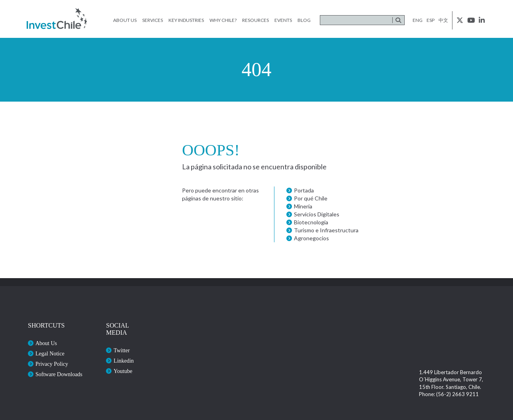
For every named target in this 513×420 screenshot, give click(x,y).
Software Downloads (59, 374)
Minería (303, 206)
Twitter (121, 350)
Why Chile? (223, 20)
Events (283, 20)
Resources (256, 20)
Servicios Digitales (317, 214)
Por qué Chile (311, 198)
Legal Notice (50, 354)
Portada (304, 190)
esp (431, 20)
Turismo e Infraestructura (326, 230)
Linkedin (124, 361)
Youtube (123, 371)
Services (153, 20)
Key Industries (186, 20)
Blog (304, 20)
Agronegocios (311, 238)
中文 (443, 20)
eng (418, 20)
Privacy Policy (52, 364)
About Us (125, 20)
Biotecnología (311, 222)
